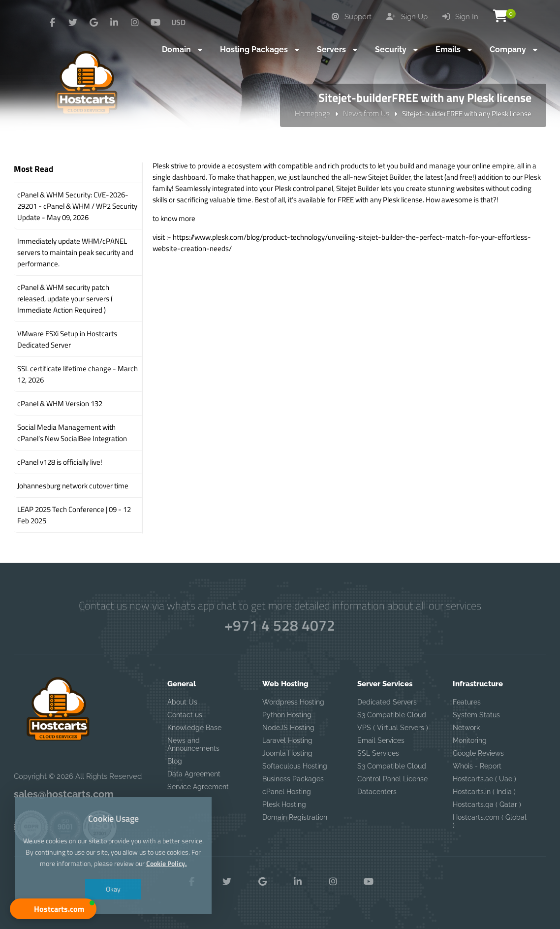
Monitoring (470, 740)
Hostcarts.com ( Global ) (490, 821)
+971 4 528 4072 (280, 625)
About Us (182, 702)
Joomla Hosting (287, 753)
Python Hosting (287, 715)
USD (178, 22)
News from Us (366, 113)
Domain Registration (295, 817)
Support (352, 17)
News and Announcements (193, 744)
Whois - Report (477, 766)
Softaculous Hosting (295, 766)
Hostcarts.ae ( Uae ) (484, 779)
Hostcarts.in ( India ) (484, 792)
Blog (175, 761)
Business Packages (293, 779)
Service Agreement (198, 787)
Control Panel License (392, 779)
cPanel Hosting (287, 792)
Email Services (381, 740)
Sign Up (407, 17)
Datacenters (377, 792)
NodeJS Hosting (288, 728)
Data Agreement (194, 774)
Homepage (312, 113)
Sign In (460, 17)
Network (466, 728)
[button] (53, 909)
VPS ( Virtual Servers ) (393, 728)
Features (467, 702)
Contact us (185, 715)
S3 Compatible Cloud (392, 715)
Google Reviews (478, 753)
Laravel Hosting (287, 740)
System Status (476, 715)
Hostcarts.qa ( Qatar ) (487, 804)
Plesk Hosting (284, 804)
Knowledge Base (194, 728)
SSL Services (378, 753)
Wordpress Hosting (293, 702)
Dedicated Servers (387, 702)
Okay (113, 889)
